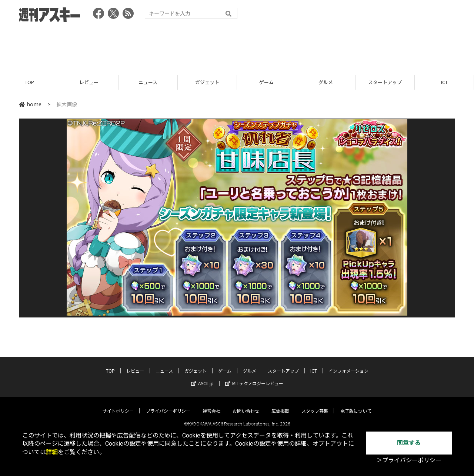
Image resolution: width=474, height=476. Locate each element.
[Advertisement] (237, 46)
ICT (444, 82)
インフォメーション (348, 365)
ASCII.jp (202, 377)
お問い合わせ (246, 405)
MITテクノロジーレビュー (254, 377)
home (30, 104)
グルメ (326, 82)
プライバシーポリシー (168, 405)
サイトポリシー (118, 405)
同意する (409, 443)
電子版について (356, 405)
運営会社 (211, 405)
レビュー (89, 82)
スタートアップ (385, 82)
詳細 (52, 452)
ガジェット (207, 82)
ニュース (148, 82)
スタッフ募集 (315, 405)
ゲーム (266, 82)
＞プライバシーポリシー (409, 460)
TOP (29, 82)
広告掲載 (280, 405)
